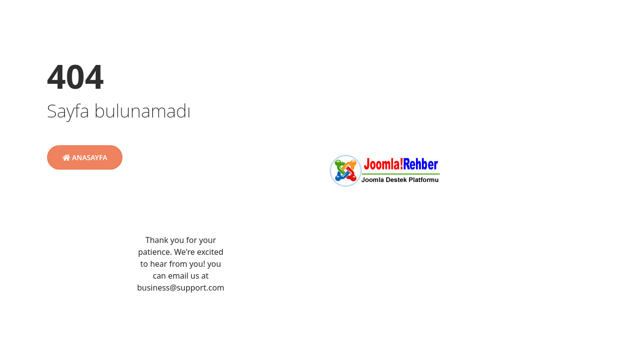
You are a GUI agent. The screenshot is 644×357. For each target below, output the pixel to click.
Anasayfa (85, 157)
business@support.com (180, 288)
